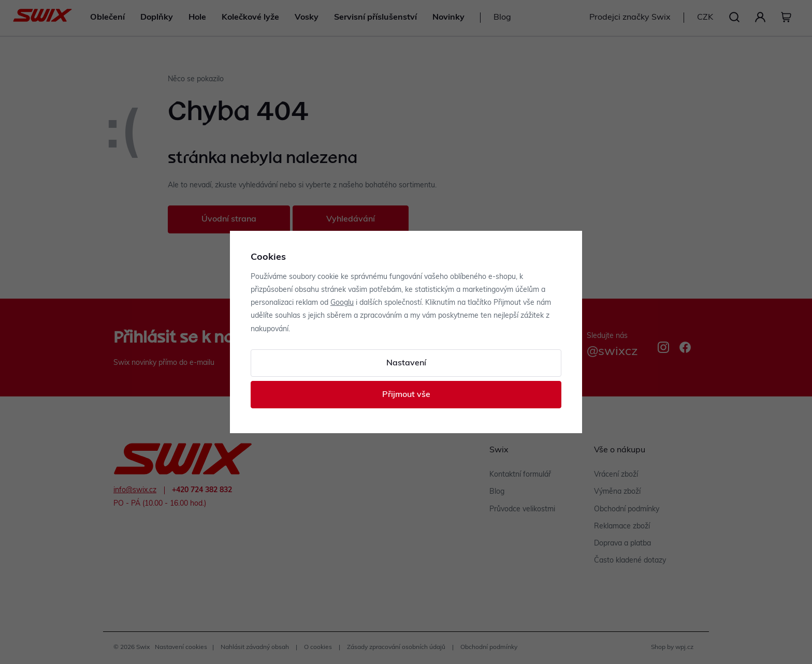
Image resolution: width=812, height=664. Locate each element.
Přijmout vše (406, 395)
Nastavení (406, 363)
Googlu (342, 303)
